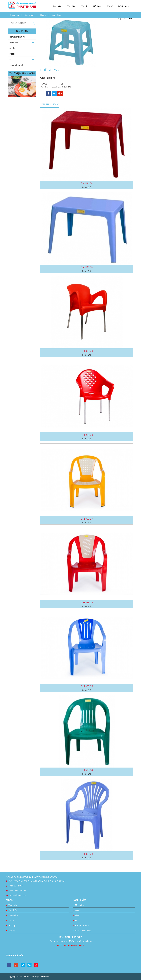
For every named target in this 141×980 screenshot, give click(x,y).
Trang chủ (14, 15)
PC (11, 59)
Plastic (43, 15)
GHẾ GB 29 (87, 351)
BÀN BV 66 (87, 183)
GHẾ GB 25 (87, 686)
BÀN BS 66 (87, 267)
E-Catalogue (124, 6)
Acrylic (12, 48)
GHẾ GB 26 (87, 602)
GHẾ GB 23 (87, 854)
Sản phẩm (29, 15)
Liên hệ (109, 6)
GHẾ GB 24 (87, 770)
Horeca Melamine (17, 37)
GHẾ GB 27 (87, 519)
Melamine (14, 42)
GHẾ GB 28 (87, 435)
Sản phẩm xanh (16, 65)
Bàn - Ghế (56, 15)
